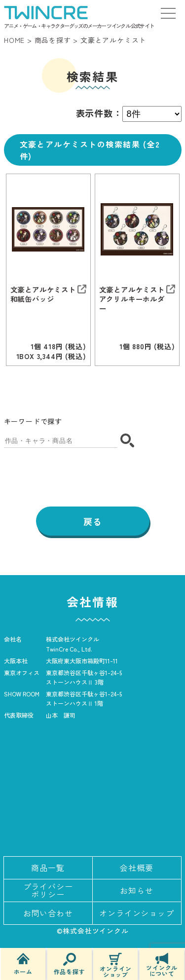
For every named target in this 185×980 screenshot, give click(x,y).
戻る (93, 521)
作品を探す (70, 964)
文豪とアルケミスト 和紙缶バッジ (43, 294)
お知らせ (136, 890)
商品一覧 (48, 868)
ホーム (23, 964)
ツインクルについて (162, 965)
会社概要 (136, 868)
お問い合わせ (48, 913)
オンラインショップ (115, 965)
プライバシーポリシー (48, 890)
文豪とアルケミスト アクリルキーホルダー (132, 299)
